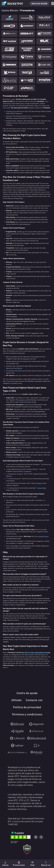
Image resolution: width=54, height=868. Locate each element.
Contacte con (34, 700)
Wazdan (39, 483)
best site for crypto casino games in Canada (36, 652)
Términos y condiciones (27, 714)
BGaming (9, 476)
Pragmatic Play (11, 111)
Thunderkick (27, 471)
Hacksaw (9, 116)
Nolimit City (23, 400)
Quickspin (26, 359)
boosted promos (44, 536)
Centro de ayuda (27, 693)
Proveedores (27, 10)
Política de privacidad (27, 707)
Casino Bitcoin (10, 10)
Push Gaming (18, 368)
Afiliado (16, 700)
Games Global (42, 488)
